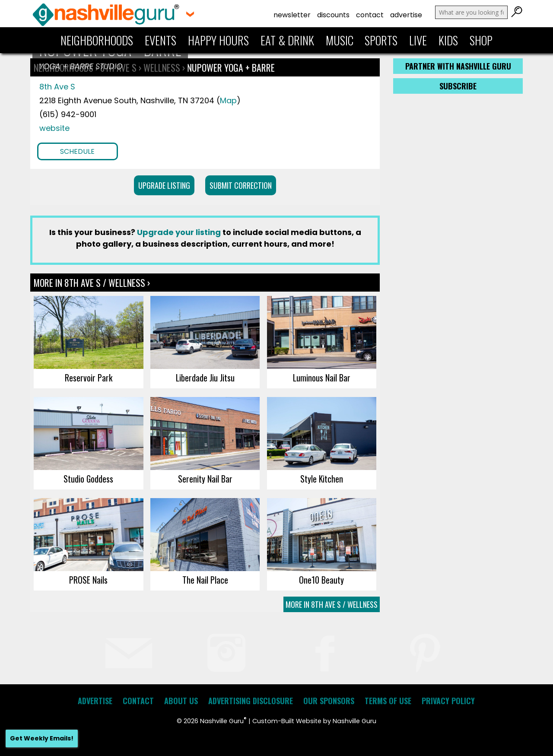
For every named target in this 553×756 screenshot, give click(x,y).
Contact (370, 15)
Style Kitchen (322, 479)
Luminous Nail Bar (322, 378)
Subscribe (458, 86)
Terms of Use (388, 701)
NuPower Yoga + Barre (231, 67)
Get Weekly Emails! (42, 738)
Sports (381, 40)
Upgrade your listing (179, 232)
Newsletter (292, 15)
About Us (181, 701)
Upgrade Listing (164, 185)
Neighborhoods (97, 40)
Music (340, 40)
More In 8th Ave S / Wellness (332, 604)
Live (418, 40)
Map (228, 100)
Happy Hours (218, 40)
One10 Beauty (321, 580)
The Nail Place (205, 580)
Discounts (333, 15)
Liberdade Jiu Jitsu (205, 378)
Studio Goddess (88, 479)
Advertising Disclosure (251, 701)
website (54, 128)
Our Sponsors (329, 701)
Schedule (77, 151)
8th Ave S (57, 87)
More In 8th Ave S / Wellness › (92, 283)
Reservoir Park (89, 378)
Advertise (406, 15)
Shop (481, 40)
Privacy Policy (448, 701)
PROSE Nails (88, 580)
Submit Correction (241, 185)
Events (160, 40)
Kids (448, 40)
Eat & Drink (287, 40)
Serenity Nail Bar (205, 479)
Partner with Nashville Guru (458, 66)
